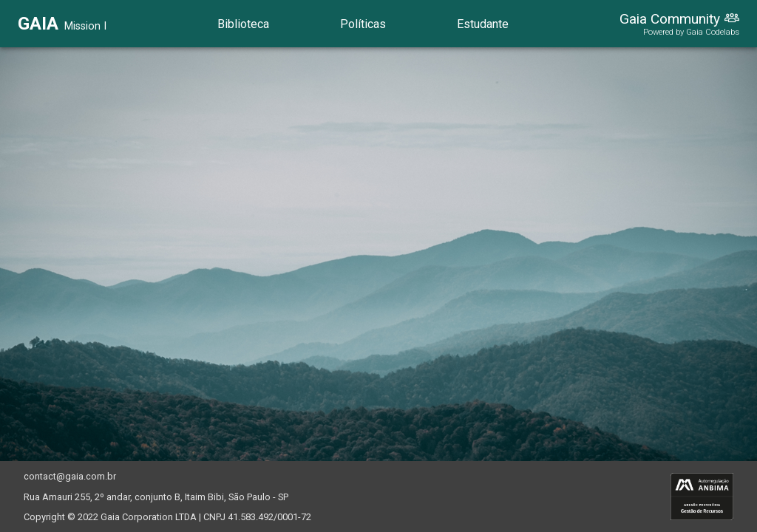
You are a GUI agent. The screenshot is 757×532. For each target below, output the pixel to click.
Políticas (363, 24)
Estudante (483, 24)
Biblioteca (243, 24)
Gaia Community (670, 19)
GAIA (38, 24)
